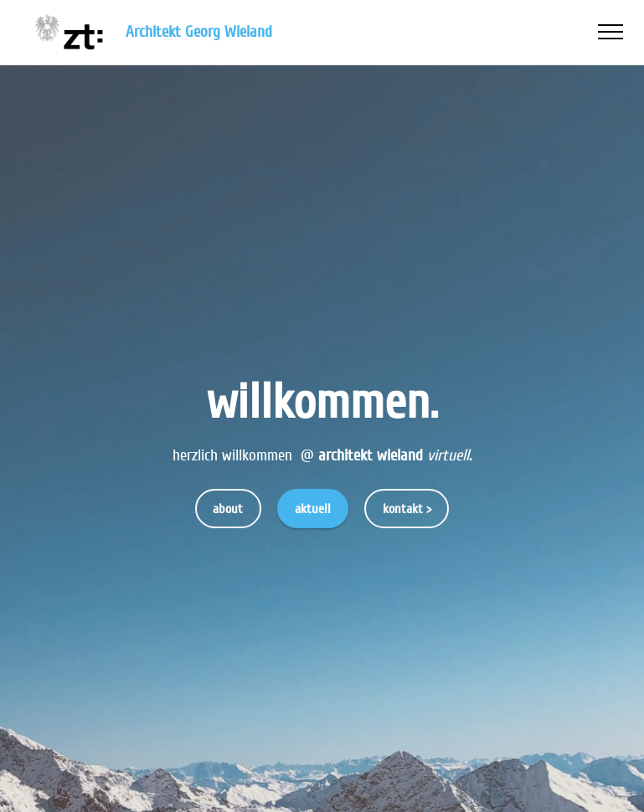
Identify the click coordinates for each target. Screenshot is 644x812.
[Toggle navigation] (611, 32)
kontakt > (407, 509)
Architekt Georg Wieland (201, 32)
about (228, 509)
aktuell (313, 509)
